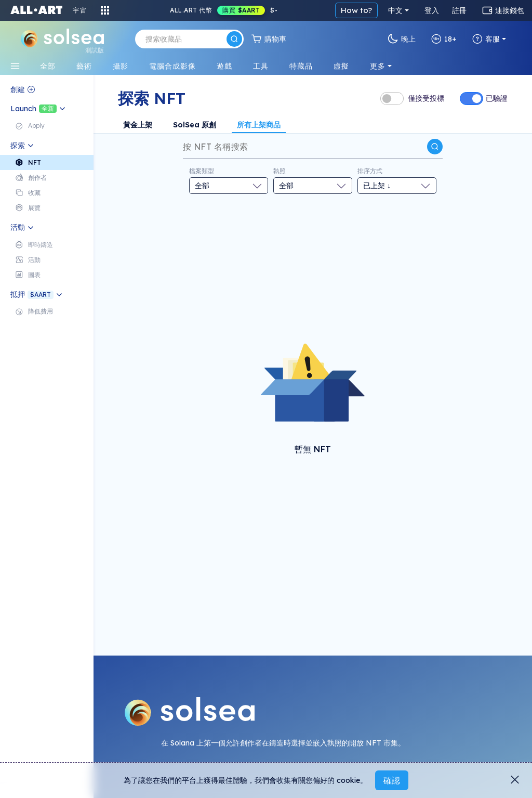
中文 (395, 10)
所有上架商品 (259, 125)
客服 (486, 39)
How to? (356, 10)
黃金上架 (138, 125)
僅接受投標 (426, 98)
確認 (392, 780)
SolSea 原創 (195, 125)
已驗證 (497, 98)
